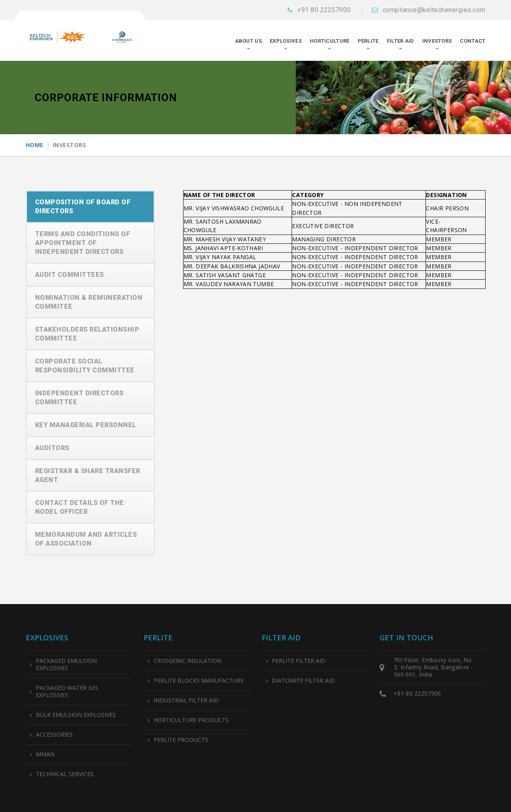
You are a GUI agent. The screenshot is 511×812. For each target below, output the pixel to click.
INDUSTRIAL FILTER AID (186, 700)
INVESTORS (437, 41)
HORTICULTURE (330, 41)
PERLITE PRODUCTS (181, 740)
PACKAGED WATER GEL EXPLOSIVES (67, 692)
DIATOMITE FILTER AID (303, 681)
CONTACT (472, 41)
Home (35, 145)
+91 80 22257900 (324, 10)
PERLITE (368, 41)
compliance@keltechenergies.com (434, 10)
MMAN (45, 754)
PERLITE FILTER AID (299, 661)
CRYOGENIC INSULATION (188, 661)
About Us (248, 41)
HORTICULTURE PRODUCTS (191, 720)
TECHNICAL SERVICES (65, 774)
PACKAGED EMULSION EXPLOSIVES (66, 665)
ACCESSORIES (54, 735)
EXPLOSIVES (286, 41)
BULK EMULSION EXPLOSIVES (76, 715)
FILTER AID (400, 41)
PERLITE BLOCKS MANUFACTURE (199, 681)
